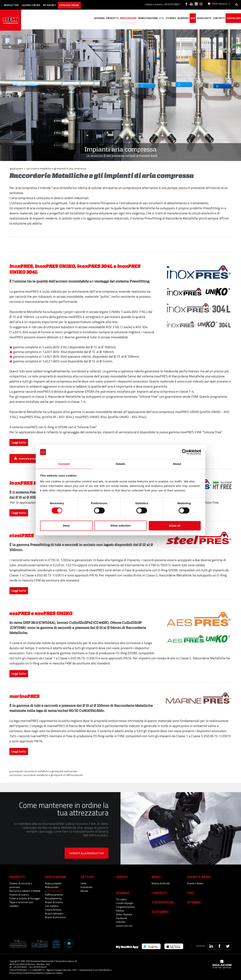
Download (232, 18)
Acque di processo (55, 917)
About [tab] (177, 464)
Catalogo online (82, 3)
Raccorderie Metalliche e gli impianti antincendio (51, 771)
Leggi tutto (19, 443)
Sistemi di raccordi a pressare (21, 885)
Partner (120, 911)
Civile (84, 883)
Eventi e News (195, 883)
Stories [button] (159, 18)
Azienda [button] (76, 18)
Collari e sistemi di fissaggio (25, 898)
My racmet (59, 3)
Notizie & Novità (161, 883)
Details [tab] (120, 464)
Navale (84, 891)
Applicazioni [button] (109, 18)
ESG (147, 18)
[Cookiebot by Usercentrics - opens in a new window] (185, 452)
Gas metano (52, 906)
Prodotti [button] (91, 18)
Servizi (122, 877)
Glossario (160, 912)
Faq (190, 893)
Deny (66, 526)
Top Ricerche (163, 902)
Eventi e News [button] (199, 877)
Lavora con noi (37, 3)
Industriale (87, 887)
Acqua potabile (53, 883)
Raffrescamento (54, 895)
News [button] (156, 877)
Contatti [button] (215, 18)
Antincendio (52, 887)
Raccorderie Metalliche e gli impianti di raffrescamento (53, 775)
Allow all (175, 526)
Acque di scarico (54, 902)
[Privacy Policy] (16, 973)
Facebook (122, 918)
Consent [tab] (64, 464)
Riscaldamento (53, 898)
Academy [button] (173, 18)
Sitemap (194, 902)
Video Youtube (124, 914)
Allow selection (120, 526)
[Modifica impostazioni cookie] (49, 973)
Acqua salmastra (54, 913)
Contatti (159, 893)
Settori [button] (87, 877)
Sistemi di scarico (19, 895)
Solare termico (53, 910)
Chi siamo (121, 899)
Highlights (198, 18)
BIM (185, 18)
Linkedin (121, 922)
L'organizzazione (125, 907)
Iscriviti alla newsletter (87, 853)
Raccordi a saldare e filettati (25, 891)
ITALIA (219, 3)
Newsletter (13, 3)
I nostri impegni (125, 903)
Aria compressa (54, 891)
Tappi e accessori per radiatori (21, 904)
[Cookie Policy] (29, 973)
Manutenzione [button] (131, 18)
